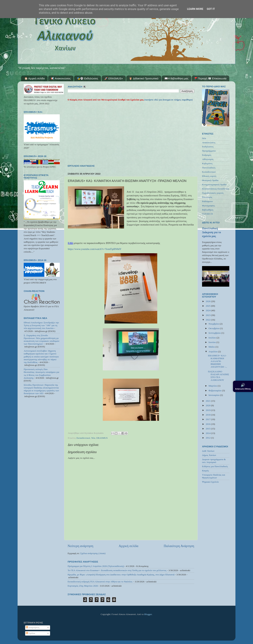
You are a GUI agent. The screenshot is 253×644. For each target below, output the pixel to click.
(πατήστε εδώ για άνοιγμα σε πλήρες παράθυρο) (168, 100)
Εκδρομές (207, 155)
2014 (208, 433)
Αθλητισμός (208, 159)
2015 (208, 429)
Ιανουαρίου (214, 395)
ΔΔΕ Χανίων (208, 451)
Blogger (148, 614)
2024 (208, 310)
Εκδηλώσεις (208, 147)
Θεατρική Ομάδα (210, 180)
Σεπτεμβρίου (215, 333)
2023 (208, 315)
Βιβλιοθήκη (208, 210)
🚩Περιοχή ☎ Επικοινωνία (210, 78)
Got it (211, 9)
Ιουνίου (212, 342)
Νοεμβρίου (214, 324)
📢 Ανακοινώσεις (61, 78)
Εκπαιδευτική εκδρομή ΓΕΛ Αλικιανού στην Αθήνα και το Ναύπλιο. (100, 582)
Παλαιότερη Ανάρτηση (179, 546)
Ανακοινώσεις (209, 143)
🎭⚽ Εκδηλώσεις (87, 78)
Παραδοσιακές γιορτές (213, 193)
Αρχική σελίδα (128, 546)
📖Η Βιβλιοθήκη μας (176, 78)
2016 (208, 424)
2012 (208, 438)
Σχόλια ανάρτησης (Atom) (93, 553)
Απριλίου (213, 352)
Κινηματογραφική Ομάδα (214, 184)
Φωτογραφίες (208, 206)
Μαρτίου (213, 386)
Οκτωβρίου (214, 328)
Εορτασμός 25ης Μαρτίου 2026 (83, 586)
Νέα (93, 438)
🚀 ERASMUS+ (114, 78)
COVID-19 (207, 214)
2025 (208, 306)
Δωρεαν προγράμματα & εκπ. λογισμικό (214, 461)
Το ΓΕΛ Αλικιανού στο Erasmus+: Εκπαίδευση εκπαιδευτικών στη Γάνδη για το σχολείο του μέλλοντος (117, 570)
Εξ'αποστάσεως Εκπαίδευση (215, 189)
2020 (208, 405)
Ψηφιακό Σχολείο (210, 482)
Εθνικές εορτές (209, 176)
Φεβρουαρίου (215, 390)
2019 (208, 410)
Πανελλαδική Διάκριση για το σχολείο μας (211, 232)
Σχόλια (30, 633)
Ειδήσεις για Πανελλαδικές (215, 466)
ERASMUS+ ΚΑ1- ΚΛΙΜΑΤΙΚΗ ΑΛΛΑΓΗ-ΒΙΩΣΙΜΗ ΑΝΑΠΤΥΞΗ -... (218, 361)
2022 (208, 320)
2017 (208, 419)
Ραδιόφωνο (207, 201)
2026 (208, 301)
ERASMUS (102, 438)
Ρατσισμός (207, 197)
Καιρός (205, 471)
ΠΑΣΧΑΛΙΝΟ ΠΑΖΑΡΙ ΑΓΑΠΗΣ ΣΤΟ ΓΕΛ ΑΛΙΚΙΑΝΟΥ (219, 376)
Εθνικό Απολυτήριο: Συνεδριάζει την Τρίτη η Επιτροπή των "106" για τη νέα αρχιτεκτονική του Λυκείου (41, 325)
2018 (208, 415)
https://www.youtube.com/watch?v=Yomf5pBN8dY (95, 249)
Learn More (195, 9)
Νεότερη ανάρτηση (80, 546)
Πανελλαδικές (209, 168)
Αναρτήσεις (33, 627)
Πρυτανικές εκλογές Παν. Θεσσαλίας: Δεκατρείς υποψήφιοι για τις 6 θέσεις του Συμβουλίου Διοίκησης (41, 374)
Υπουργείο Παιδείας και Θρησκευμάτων (214, 476)
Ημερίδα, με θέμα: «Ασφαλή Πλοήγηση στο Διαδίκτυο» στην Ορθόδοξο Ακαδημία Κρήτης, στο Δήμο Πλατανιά (121, 575)
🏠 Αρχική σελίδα (35, 78)
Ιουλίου (213, 338)
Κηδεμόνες (207, 163)
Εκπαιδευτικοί (83, 438)
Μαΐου (212, 347)
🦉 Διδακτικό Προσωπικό (144, 78)
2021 (208, 401)
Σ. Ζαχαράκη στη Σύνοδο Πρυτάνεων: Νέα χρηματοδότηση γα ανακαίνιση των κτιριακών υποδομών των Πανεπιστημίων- (42, 340)
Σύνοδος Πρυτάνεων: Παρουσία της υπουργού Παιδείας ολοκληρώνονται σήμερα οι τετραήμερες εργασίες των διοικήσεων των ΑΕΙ (41, 389)
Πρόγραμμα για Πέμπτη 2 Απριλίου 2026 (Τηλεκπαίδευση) (96, 566)
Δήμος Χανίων (209, 455)
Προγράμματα (209, 151)
